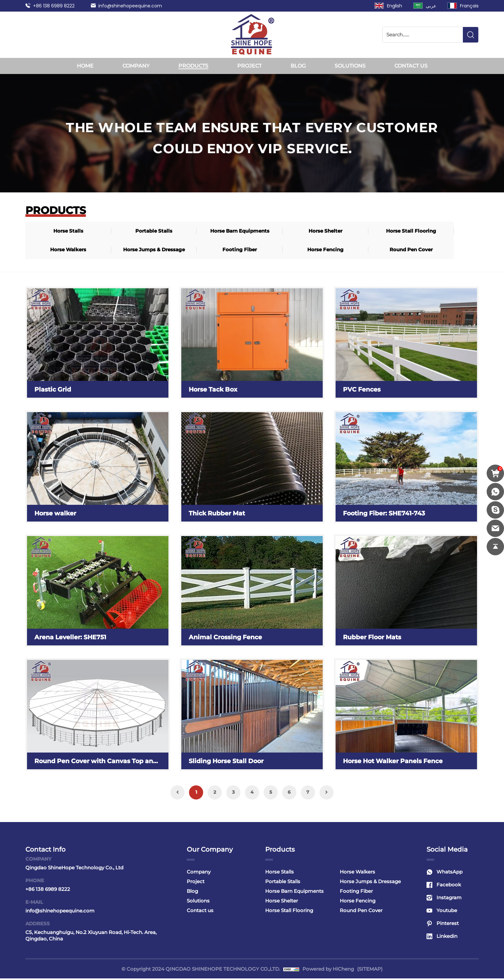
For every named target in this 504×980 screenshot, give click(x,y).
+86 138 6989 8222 (54, 6)
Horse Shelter (224, 231)
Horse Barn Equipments (167, 231)
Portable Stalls (110, 231)
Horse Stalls (54, 231)
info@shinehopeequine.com (130, 6)
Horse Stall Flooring (280, 231)
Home (85, 66)
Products (193, 66)
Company (136, 66)
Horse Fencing (54, 250)
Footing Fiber (450, 231)
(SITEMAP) (370, 971)
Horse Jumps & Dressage (394, 231)
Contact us (411, 66)
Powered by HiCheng (328, 971)
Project (249, 66)
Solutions (350, 66)
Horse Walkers (337, 231)
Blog (298, 66)
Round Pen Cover (110, 250)
